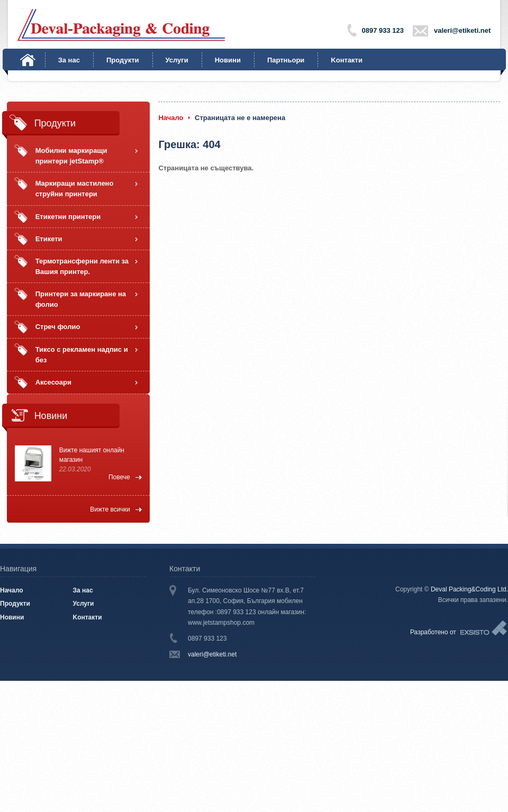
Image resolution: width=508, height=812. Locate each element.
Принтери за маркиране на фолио (81, 299)
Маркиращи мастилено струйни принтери (75, 189)
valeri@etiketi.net (462, 30)
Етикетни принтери (68, 217)
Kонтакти (347, 60)
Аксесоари (53, 382)
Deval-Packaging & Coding (121, 25)
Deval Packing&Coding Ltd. (469, 589)
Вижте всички (110, 509)
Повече (119, 477)
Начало (28, 60)
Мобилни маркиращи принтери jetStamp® (71, 156)
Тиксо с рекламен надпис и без (82, 355)
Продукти (123, 60)
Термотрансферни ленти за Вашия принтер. (82, 266)
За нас (69, 60)
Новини (228, 60)
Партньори (286, 60)
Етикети (49, 239)
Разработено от (433, 632)
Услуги (177, 60)
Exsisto (484, 628)
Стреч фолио (58, 327)
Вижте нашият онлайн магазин (92, 455)
